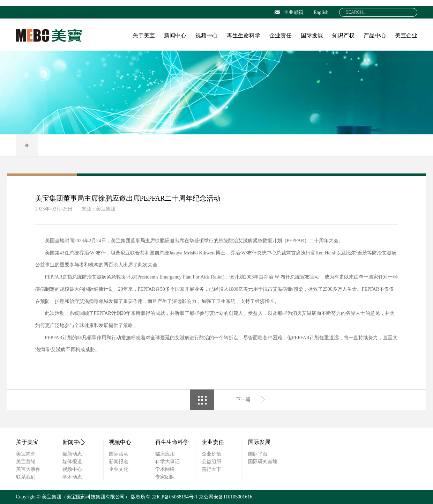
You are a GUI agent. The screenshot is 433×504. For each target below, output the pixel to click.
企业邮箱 (289, 12)
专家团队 (165, 477)
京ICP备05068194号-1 (175, 497)
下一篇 (243, 399)
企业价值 (211, 454)
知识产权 (343, 35)
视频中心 (207, 35)
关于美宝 (144, 35)
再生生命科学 (244, 35)
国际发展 (312, 35)
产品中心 (375, 35)
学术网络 (165, 469)
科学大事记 (167, 462)
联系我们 (26, 477)
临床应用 (165, 454)
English (321, 12)
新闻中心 (175, 35)
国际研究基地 (263, 462)
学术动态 (72, 477)
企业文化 (119, 469)
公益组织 (211, 462)
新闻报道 (119, 462)
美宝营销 (26, 462)
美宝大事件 (28, 469)
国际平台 (258, 454)
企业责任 (281, 35)
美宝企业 (406, 35)
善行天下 (211, 469)
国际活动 (119, 454)
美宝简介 (26, 454)
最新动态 (72, 454)
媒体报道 (72, 462)
